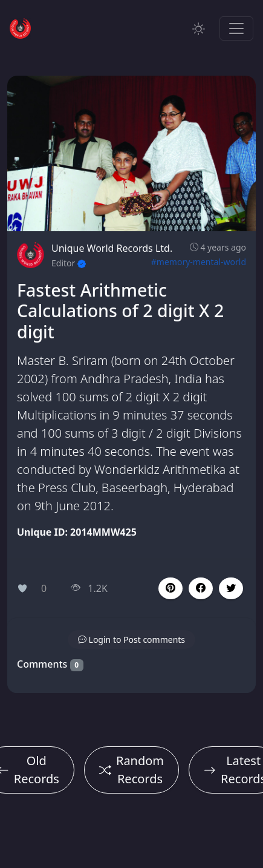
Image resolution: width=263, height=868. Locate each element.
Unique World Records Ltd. (112, 248)
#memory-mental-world (199, 262)
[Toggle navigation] (236, 28)
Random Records (131, 770)
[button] (201, 588)
